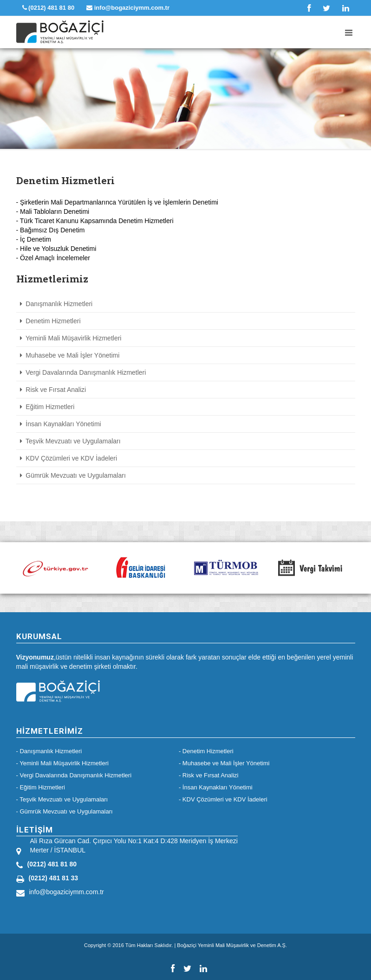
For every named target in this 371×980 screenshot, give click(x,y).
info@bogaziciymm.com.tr (128, 8)
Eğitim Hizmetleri (47, 407)
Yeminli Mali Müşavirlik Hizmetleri (71, 338)
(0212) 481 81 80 (49, 8)
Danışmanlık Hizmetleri (56, 304)
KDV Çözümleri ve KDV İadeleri (69, 458)
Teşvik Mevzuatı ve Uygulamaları (70, 441)
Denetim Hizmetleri (50, 321)
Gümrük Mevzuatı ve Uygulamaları (73, 475)
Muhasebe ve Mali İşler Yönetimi (70, 355)
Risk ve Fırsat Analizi (53, 390)
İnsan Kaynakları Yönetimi (61, 424)
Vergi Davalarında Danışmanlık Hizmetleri (83, 372)
